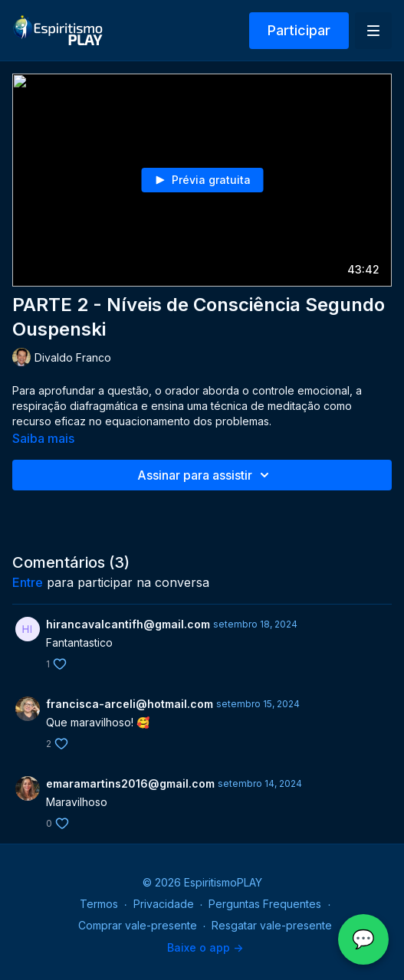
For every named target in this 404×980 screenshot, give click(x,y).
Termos (99, 904)
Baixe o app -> (205, 947)
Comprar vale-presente (138, 925)
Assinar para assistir (205, 475)
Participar (299, 30)
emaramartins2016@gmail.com (130, 783)
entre (28, 582)
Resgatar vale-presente (272, 925)
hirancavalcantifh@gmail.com (128, 624)
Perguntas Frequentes (265, 904)
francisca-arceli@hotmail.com (130, 704)
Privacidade (164, 904)
